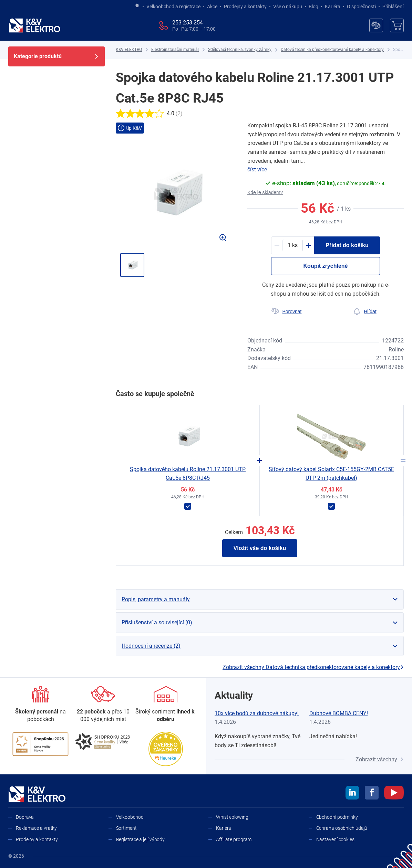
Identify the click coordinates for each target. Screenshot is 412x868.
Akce (212, 7)
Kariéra (333, 7)
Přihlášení (391, 7)
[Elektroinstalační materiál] (175, 50)
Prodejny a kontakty (245, 7)
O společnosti (361, 7)
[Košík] (397, 25)
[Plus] (308, 245)
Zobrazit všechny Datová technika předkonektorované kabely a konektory (313, 667)
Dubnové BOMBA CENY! (339, 713)
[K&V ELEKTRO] (34, 25)
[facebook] (372, 794)
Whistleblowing (232, 817)
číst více (257, 170)
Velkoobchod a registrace (173, 7)
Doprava (25, 817)
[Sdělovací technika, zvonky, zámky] (240, 50)
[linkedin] (352, 794)
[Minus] (277, 245)
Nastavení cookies (335, 839)
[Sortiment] (166, 705)
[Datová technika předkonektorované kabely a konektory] (332, 50)
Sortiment (126, 828)
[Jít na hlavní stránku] (137, 6)
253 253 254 (188, 23)
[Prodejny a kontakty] (103, 705)
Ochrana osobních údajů (342, 828)
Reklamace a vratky (36, 828)
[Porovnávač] (376, 25)
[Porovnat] (286, 311)
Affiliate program (234, 839)
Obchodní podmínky (337, 817)
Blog (313, 7)
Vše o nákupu (288, 7)
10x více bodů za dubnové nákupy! (257, 713)
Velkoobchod (130, 817)
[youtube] (394, 794)
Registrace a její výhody (141, 839)
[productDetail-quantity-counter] (293, 245)
